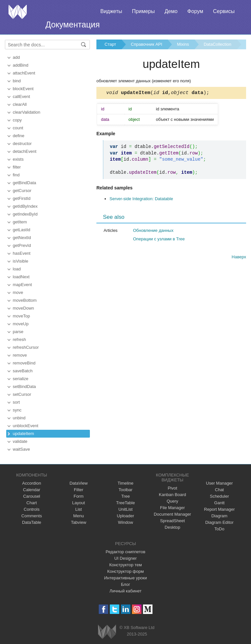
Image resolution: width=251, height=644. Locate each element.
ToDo (219, 529)
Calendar (32, 490)
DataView (79, 483)
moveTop (21, 316)
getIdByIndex (25, 206)
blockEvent (23, 89)
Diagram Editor (219, 522)
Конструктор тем (125, 565)
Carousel (32, 496)
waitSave (21, 449)
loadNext (21, 277)
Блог (125, 584)
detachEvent (25, 151)
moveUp (21, 324)
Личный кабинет (125, 591)
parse (18, 332)
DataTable (32, 522)
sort (16, 402)
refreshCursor (26, 347)
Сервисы (224, 11)
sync (17, 410)
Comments (32, 516)
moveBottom (25, 300)
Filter (79, 490)
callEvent (21, 97)
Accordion (32, 483)
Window (125, 522)
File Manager (173, 508)
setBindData (24, 386)
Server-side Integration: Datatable (141, 200)
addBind (21, 65)
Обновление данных (153, 231)
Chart (32, 503)
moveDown (23, 308)
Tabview (79, 522)
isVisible (20, 261)
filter (17, 167)
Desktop (173, 527)
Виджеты (111, 11)
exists (18, 159)
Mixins (183, 44)
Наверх (239, 258)
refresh (19, 339)
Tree (125, 496)
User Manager (219, 483)
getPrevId (22, 245)
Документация (73, 24)
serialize (21, 379)
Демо (171, 11)
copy (17, 120)
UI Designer (126, 558)
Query (172, 501)
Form (78, 496)
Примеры (143, 11)
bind (17, 81)
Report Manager (219, 509)
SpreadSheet (173, 521)
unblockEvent (25, 426)
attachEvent (24, 73)
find (16, 175)
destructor (22, 144)
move (18, 292)
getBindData (25, 183)
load (17, 269)
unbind (19, 418)
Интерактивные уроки (125, 578)
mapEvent (22, 285)
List (78, 509)
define (18, 136)
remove (20, 355)
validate (20, 441)
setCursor (22, 394)
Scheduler (219, 496)
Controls (32, 509)
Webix (107, 632)
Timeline (126, 483)
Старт (110, 44)
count (18, 128)
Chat (219, 490)
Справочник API (146, 44)
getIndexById (25, 214)
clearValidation (26, 112)
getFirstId (22, 198)
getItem (20, 222)
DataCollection (218, 44)
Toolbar (126, 490)
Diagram (219, 516)
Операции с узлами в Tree (159, 240)
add (16, 57)
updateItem (23, 434)
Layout (79, 503)
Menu (79, 516)
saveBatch (23, 371)
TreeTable (125, 503)
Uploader (126, 516)
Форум (195, 11)
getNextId (22, 238)
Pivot (172, 488)
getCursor (22, 191)
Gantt (219, 503)
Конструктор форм (125, 571)
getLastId (22, 230)
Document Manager (173, 514)
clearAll (20, 104)
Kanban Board (172, 495)
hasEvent (22, 253)
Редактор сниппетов (125, 552)
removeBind (24, 363)
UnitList (125, 509)
